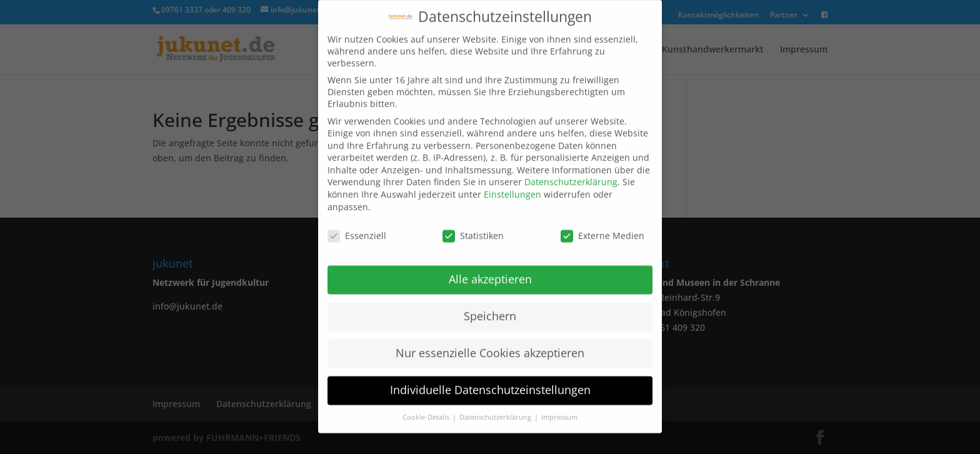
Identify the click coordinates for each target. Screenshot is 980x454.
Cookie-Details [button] (427, 407)
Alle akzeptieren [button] (490, 269)
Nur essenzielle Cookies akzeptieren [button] (490, 343)
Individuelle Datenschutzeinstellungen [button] (490, 380)
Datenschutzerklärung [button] (496, 407)
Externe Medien (602, 225)
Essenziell (357, 225)
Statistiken (473, 225)
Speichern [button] (490, 306)
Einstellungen (512, 184)
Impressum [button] (559, 407)
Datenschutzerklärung (571, 172)
